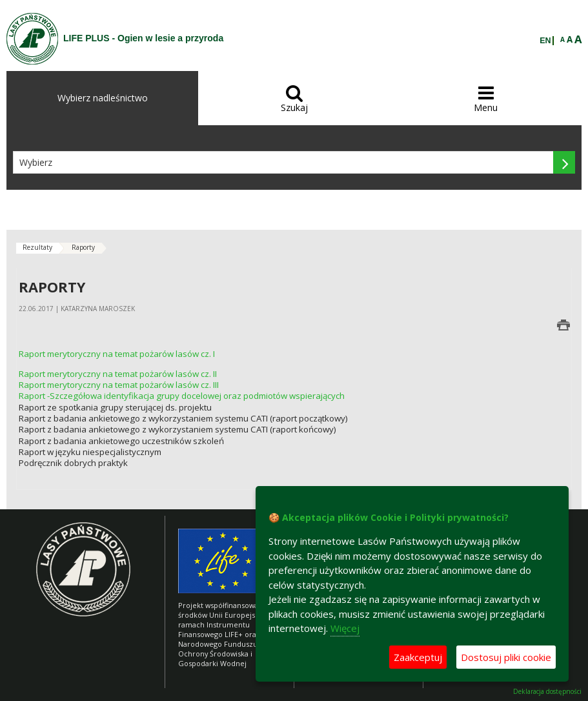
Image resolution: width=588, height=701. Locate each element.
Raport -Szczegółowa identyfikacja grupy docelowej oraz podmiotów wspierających (182, 396)
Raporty (83, 247)
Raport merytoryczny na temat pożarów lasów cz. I (117, 354)
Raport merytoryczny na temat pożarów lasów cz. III (119, 385)
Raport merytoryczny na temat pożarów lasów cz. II (118, 374)
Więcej (345, 628)
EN (545, 41)
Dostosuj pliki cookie (506, 657)
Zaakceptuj (418, 657)
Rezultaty (37, 247)
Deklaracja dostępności (547, 692)
